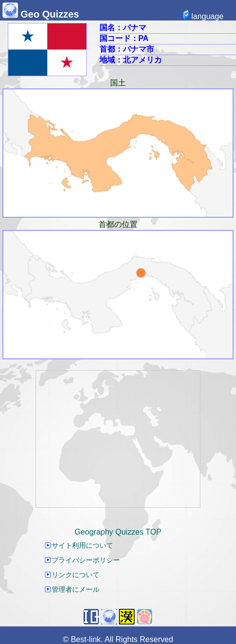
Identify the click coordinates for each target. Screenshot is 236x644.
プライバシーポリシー (82, 560)
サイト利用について (79, 545)
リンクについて (72, 575)
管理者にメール (72, 589)
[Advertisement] (118, 439)
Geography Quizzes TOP (118, 532)
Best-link (86, 639)
